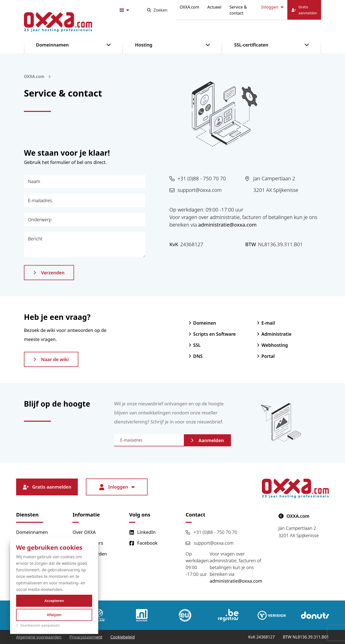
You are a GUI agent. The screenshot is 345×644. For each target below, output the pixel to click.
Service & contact (238, 10)
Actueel (214, 7)
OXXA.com (190, 7)
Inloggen (272, 7)
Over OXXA (84, 532)
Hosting (144, 45)
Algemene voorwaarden (39, 637)
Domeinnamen (52, 45)
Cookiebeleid (123, 637)
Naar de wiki (51, 359)
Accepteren (54, 601)
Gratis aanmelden (47, 487)
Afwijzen (54, 615)
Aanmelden (207, 440)
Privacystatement (86, 637)
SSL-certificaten (251, 45)
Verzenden (49, 273)
